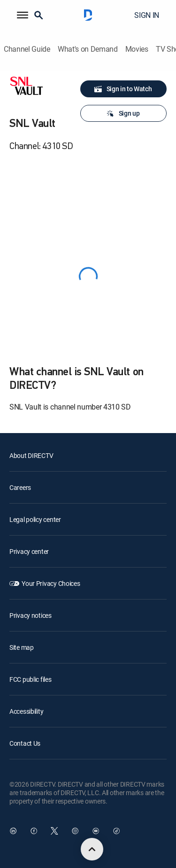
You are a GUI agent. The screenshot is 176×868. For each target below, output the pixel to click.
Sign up (123, 113)
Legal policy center (35, 519)
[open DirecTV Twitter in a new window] (54, 831)
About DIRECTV (31, 455)
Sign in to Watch (123, 89)
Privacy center (29, 551)
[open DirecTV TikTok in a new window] (116, 831)
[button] (23, 15)
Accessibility (26, 711)
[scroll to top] (92, 849)
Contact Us (25, 743)
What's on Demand (88, 49)
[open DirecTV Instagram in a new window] (75, 831)
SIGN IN (147, 15)
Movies (137, 49)
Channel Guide (27, 49)
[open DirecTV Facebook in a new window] (34, 831)
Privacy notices (31, 615)
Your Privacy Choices (51, 583)
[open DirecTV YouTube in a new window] (96, 831)
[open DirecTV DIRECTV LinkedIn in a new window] (13, 831)
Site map (22, 647)
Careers (20, 487)
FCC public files (31, 679)
